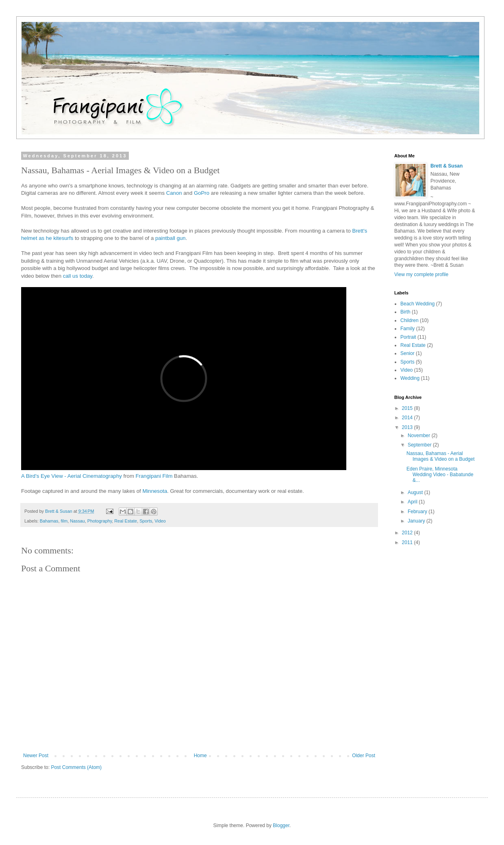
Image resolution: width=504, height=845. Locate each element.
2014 (408, 418)
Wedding (410, 378)
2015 (408, 408)
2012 (408, 533)
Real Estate (126, 521)
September (420, 445)
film (64, 521)
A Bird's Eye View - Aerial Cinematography (72, 476)
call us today (78, 276)
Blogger (281, 825)
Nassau (77, 521)
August (416, 492)
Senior (407, 353)
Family (407, 329)
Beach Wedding (418, 304)
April (413, 502)
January (417, 521)
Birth (405, 312)
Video (160, 521)
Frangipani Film (154, 476)
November (420, 436)
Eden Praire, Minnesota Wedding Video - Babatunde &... (440, 475)
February (418, 512)
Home (200, 756)
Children (409, 320)
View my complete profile (421, 274)
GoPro (202, 193)
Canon (174, 193)
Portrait (408, 337)
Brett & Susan (446, 166)
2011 (408, 542)
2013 (408, 427)
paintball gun (171, 238)
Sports (146, 521)
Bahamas (49, 521)
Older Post (364, 756)
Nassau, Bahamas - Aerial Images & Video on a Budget (441, 456)
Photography (100, 521)
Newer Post (36, 756)
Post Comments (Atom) (76, 767)
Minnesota (155, 491)
